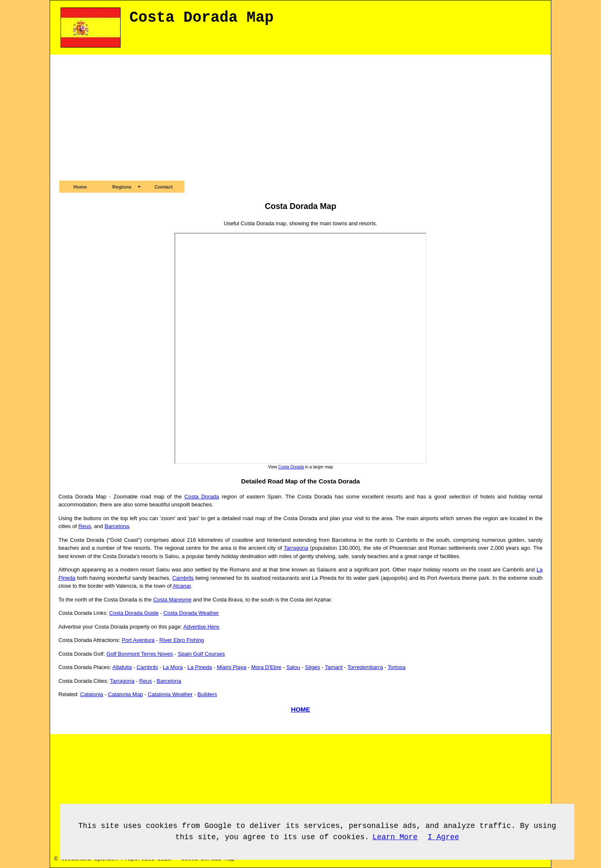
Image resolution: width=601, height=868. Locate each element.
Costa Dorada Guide (134, 613)
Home (80, 187)
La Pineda (200, 667)
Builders (207, 694)
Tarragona (296, 548)
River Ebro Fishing (182, 640)
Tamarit (334, 667)
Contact (164, 187)
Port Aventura (138, 640)
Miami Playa (231, 667)
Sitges (313, 667)
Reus (85, 526)
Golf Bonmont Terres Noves (140, 654)
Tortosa (397, 667)
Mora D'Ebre (266, 667)
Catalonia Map (126, 694)
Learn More (395, 837)
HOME (300, 709)
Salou (293, 667)
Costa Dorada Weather (191, 613)
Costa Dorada (291, 467)
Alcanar (182, 586)
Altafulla (122, 667)
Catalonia (92, 694)
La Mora (173, 667)
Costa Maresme (172, 600)
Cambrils (183, 578)
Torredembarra (365, 667)
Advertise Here (201, 627)
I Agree (443, 837)
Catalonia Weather (170, 694)
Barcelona (117, 526)
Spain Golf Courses (201, 654)
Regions (122, 187)
